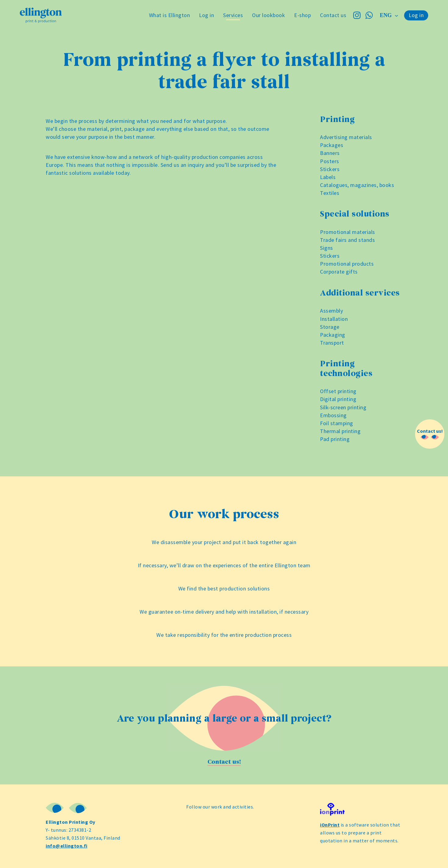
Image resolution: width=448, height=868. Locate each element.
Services (233, 15)
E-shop (302, 15)
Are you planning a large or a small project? (224, 718)
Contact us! (224, 762)
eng (386, 15)
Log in (206, 15)
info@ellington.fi (67, 846)
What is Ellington (170, 15)
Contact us (333, 15)
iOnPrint (330, 825)
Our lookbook (268, 15)
